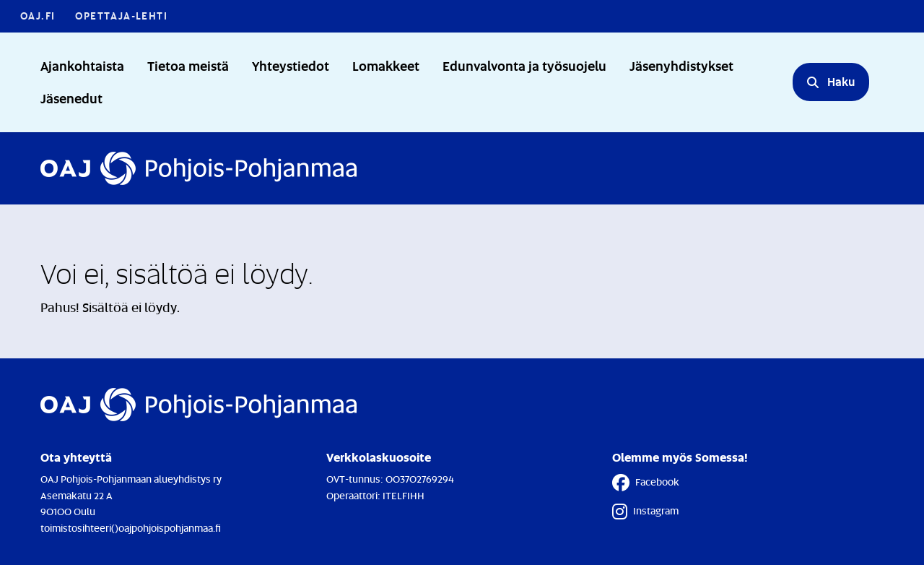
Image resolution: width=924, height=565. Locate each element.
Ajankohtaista (82, 65)
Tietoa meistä (188, 65)
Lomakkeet (386, 65)
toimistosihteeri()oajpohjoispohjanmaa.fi (131, 528)
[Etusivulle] (199, 168)
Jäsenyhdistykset (681, 65)
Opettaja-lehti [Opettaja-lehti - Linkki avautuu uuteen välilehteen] (121, 16)
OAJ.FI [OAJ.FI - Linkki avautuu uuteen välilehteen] (38, 16)
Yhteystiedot (291, 65)
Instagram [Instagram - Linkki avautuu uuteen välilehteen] (645, 512)
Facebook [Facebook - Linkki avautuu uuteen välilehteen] (646, 483)
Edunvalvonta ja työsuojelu (524, 65)
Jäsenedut (71, 98)
